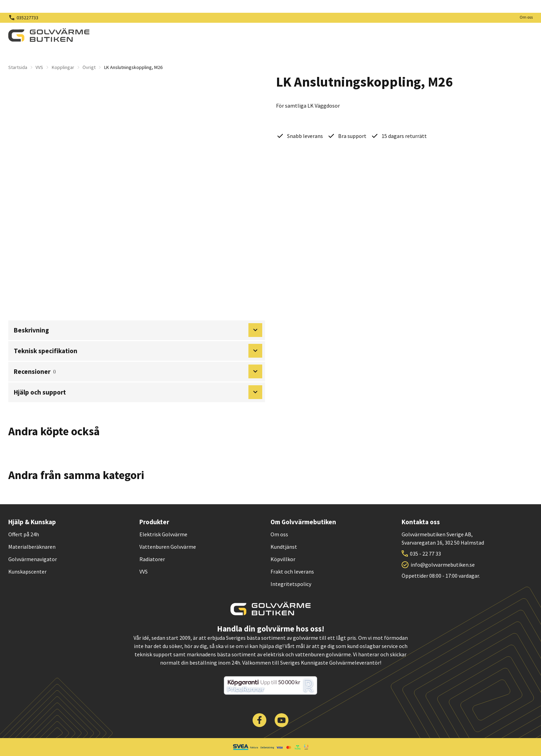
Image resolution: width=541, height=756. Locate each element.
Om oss (526, 17)
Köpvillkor (283, 559)
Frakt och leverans (292, 571)
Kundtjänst (284, 547)
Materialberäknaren (32, 547)
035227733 (27, 18)
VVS (39, 67)
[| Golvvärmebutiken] (49, 35)
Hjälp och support (138, 392)
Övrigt (89, 67)
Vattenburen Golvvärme (168, 547)
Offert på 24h (24, 534)
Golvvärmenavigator (33, 559)
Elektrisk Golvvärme (163, 534)
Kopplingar (63, 67)
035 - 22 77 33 (425, 554)
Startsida (18, 67)
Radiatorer (152, 559)
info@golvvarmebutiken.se (443, 565)
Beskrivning (138, 330)
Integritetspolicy (291, 584)
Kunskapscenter (27, 571)
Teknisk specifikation (138, 351)
